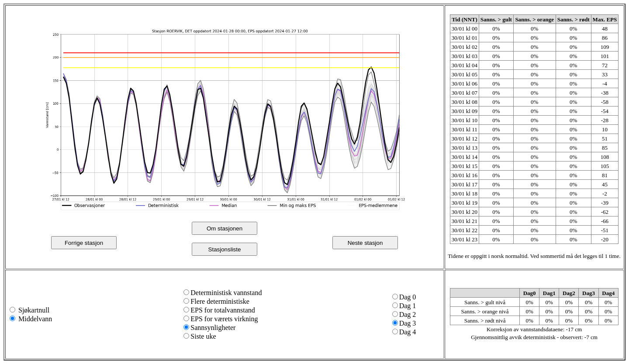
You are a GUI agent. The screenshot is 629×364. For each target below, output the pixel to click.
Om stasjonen (225, 228)
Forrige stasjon (84, 243)
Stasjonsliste (225, 249)
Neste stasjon (365, 243)
